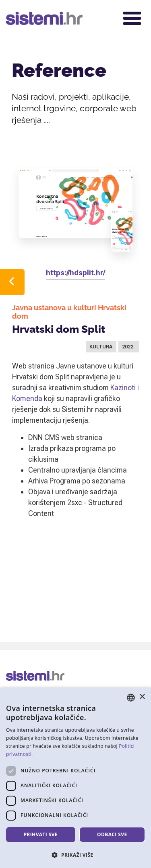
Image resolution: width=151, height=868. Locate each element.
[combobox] (131, 698)
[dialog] (75, 778)
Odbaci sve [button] (112, 834)
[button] (75, 855)
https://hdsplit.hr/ (75, 273)
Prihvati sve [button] (40, 834)
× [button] (142, 697)
